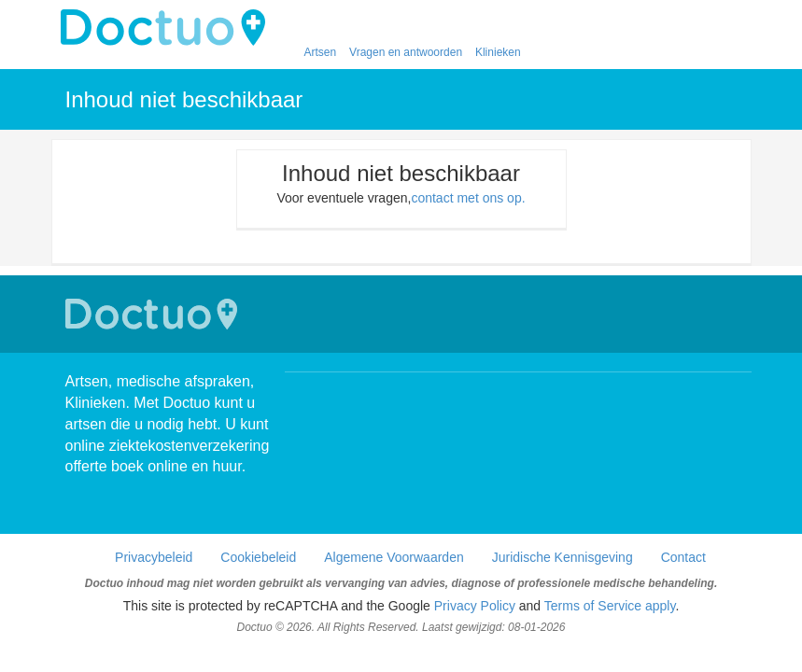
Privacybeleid (154, 557)
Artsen (321, 52)
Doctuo (154, 314)
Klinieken (498, 52)
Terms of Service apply (610, 606)
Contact (683, 557)
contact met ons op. (468, 198)
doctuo (168, 28)
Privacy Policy (475, 606)
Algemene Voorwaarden (394, 557)
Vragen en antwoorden (406, 52)
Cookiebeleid (258, 557)
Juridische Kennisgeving (563, 557)
